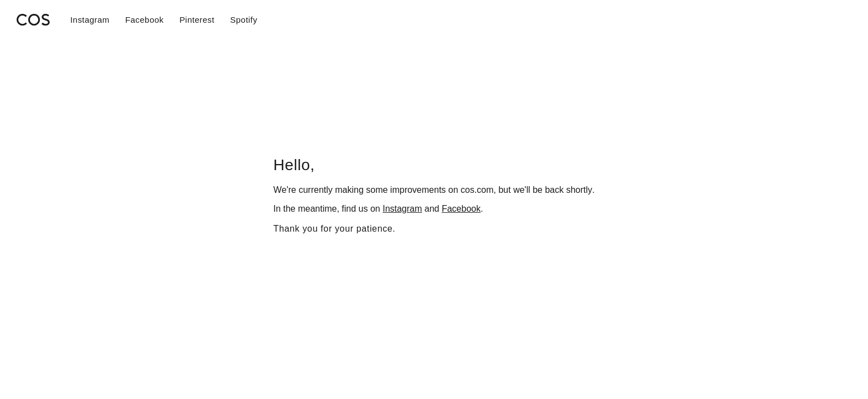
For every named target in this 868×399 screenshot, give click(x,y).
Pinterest (197, 20)
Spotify (244, 20)
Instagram (90, 20)
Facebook (144, 20)
